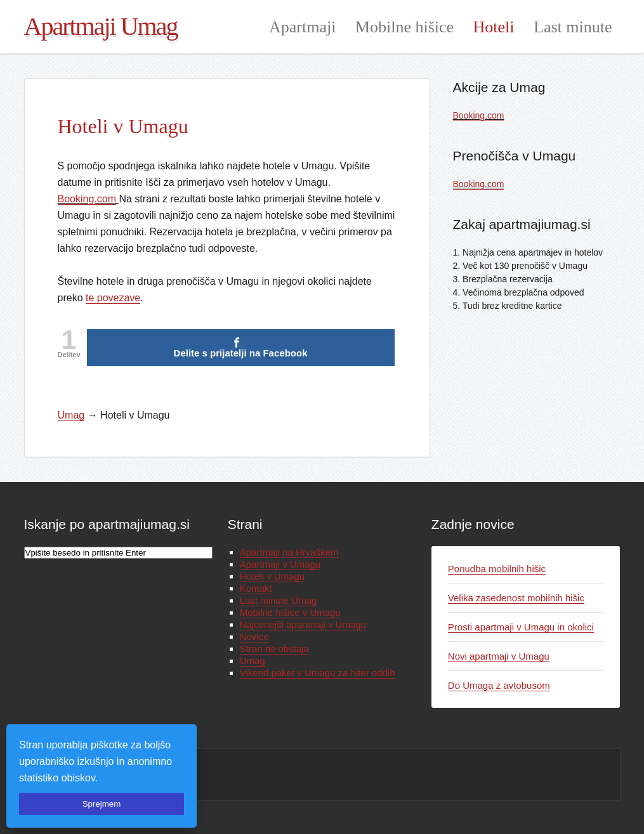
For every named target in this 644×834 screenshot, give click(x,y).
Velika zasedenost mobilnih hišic (516, 598)
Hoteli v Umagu (273, 576)
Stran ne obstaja (274, 648)
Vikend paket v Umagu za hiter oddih (318, 673)
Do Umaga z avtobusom (499, 685)
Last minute (573, 27)
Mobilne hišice (404, 27)
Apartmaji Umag (101, 26)
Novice (254, 636)
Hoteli (494, 27)
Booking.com (87, 199)
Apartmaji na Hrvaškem (289, 552)
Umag (253, 661)
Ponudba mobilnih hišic (497, 569)
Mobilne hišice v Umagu (290, 612)
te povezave (113, 298)
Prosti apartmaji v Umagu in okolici (521, 627)
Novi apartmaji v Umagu (499, 656)
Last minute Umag (279, 600)
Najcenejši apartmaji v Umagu (303, 624)
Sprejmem (102, 804)
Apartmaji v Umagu (280, 564)
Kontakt (256, 588)
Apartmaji (302, 27)
